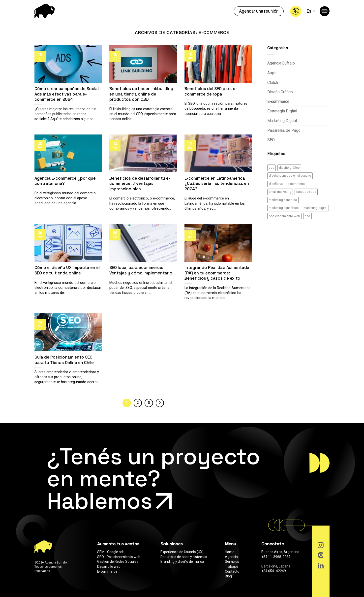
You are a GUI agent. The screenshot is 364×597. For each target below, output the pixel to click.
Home (230, 552)
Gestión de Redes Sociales (118, 562)
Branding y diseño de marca (182, 562)
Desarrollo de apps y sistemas (184, 557)
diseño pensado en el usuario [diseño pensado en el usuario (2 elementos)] (290, 176)
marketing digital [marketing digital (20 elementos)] (315, 208)
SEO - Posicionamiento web (119, 557)
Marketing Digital (282, 121)
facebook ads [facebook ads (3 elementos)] (306, 192)
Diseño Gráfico (280, 92)
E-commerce (278, 102)
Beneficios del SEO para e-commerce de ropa (211, 91)
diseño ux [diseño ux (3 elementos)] (276, 184)
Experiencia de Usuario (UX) (182, 552)
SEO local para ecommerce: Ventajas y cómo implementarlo (141, 270)
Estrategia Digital (282, 111)
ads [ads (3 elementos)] (272, 168)
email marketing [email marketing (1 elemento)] (280, 192)
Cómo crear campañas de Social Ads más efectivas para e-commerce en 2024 (67, 94)
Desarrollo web (109, 566)
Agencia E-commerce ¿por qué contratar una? (65, 181)
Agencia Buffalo (281, 63)
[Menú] (325, 12)
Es (311, 11)
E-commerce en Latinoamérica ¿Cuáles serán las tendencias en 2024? (217, 184)
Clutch (273, 83)
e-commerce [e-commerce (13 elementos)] (296, 184)
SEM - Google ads (111, 552)
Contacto (232, 571)
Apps (272, 73)
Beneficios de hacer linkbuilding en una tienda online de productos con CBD (141, 94)
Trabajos (232, 566)
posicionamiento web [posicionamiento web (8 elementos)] (284, 216)
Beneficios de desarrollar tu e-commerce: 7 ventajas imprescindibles (140, 184)
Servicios (232, 562)
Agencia (231, 557)
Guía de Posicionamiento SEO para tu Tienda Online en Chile (64, 360)
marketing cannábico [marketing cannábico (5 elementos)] (284, 208)
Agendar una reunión (259, 11)
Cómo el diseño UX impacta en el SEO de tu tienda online (67, 270)
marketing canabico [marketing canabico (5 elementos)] (283, 200)
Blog (228, 576)
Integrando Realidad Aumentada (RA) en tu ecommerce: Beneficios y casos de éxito (217, 273)
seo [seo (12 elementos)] (307, 216)
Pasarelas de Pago (284, 130)
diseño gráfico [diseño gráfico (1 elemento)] (289, 168)
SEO (271, 140)
